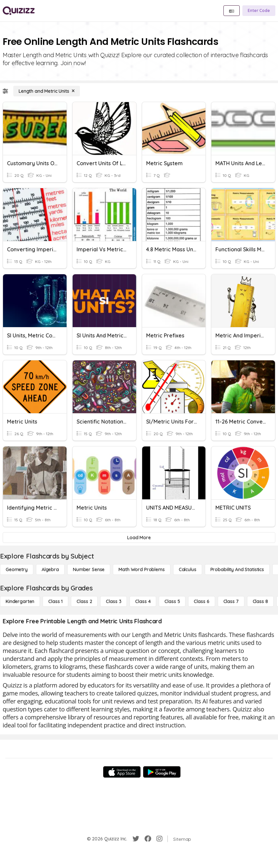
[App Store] (122, 772)
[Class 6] (201, 601)
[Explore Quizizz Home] (19, 11)
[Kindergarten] (20, 601)
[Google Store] (162, 772)
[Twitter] (136, 839)
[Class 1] (55, 601)
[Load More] (139, 538)
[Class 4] (143, 601)
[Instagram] (159, 839)
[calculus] (188, 569)
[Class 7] (231, 601)
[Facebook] (148, 839)
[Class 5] (172, 601)
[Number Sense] (89, 569)
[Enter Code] (259, 11)
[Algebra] (50, 569)
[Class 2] (84, 601)
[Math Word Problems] (141, 569)
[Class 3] (114, 601)
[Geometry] (17, 569)
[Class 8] (260, 601)
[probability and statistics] (237, 569)
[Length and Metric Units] (47, 91)
